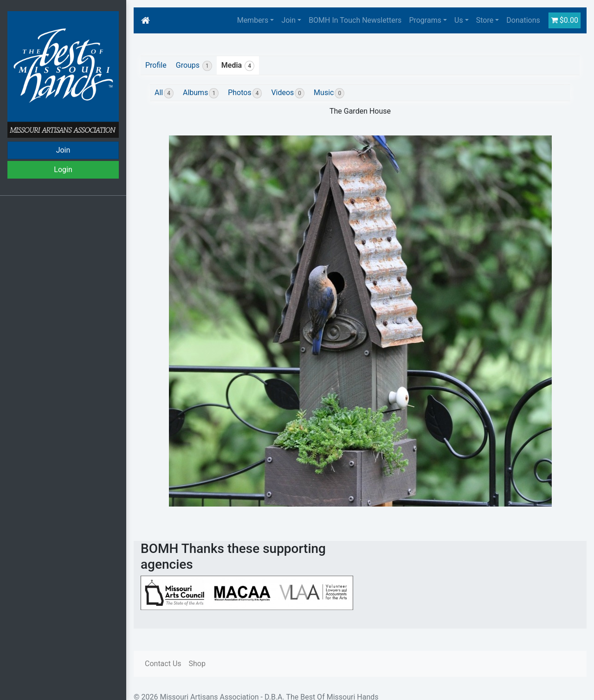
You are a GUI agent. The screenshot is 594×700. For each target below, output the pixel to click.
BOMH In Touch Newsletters (355, 20)
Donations (523, 20)
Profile (156, 65)
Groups (194, 66)
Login (63, 170)
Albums (201, 93)
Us (459, 20)
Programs (425, 20)
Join (63, 150)
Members (253, 20)
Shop (197, 664)
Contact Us (163, 664)
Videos (288, 93)
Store (485, 20)
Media (238, 66)
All (164, 93)
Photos (245, 93)
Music (329, 93)
